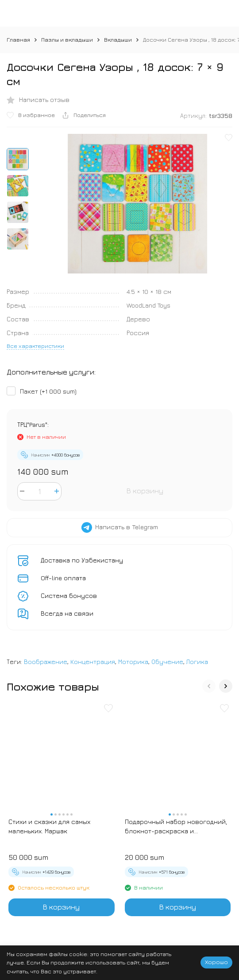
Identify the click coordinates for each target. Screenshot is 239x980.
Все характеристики (35, 346)
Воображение (46, 662)
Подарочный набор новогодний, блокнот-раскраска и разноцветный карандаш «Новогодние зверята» (176, 827)
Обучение (167, 662)
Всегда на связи (67, 613)
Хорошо (216, 962)
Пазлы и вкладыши (67, 39)
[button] (209, 686)
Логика (197, 662)
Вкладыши (118, 39)
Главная (18, 39)
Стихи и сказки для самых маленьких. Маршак (49, 826)
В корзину (145, 491)
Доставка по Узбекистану (82, 560)
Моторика (133, 662)
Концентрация (93, 662)
